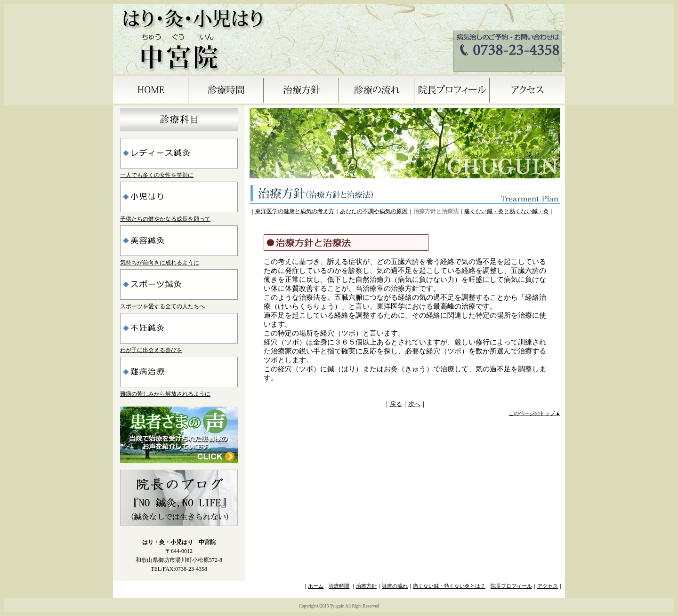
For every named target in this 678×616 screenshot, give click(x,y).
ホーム (316, 586)
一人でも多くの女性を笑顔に (157, 175)
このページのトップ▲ (534, 413)
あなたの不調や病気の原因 (374, 211)
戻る (396, 404)
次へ (414, 404)
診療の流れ (395, 586)
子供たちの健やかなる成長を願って (165, 219)
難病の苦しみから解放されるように (165, 394)
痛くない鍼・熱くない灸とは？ (449, 586)
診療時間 (339, 586)
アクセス (548, 586)
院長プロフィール (511, 586)
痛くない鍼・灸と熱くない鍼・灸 (507, 211)
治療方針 (366, 586)
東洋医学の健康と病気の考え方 (295, 211)
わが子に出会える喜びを (151, 350)
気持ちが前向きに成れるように (160, 263)
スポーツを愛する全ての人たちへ (162, 306)
